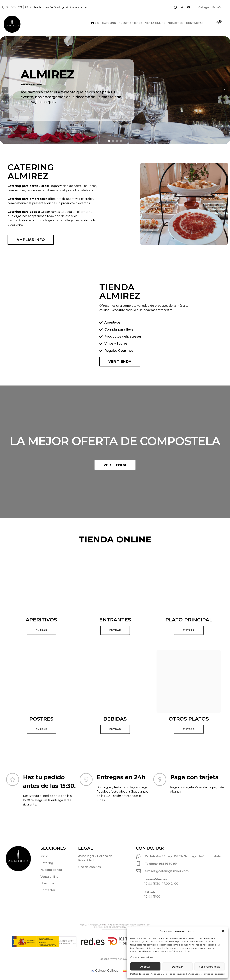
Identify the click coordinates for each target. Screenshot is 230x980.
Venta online (155, 23)
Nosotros (176, 23)
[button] (223, 931)
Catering (109, 23)
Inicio (95, 23)
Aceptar (145, 967)
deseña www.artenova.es (115, 959)
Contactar (195, 23)
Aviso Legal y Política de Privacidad (169, 974)
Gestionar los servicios (141, 957)
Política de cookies (140, 974)
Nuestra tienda (131, 23)
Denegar (178, 967)
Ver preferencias (209, 967)
